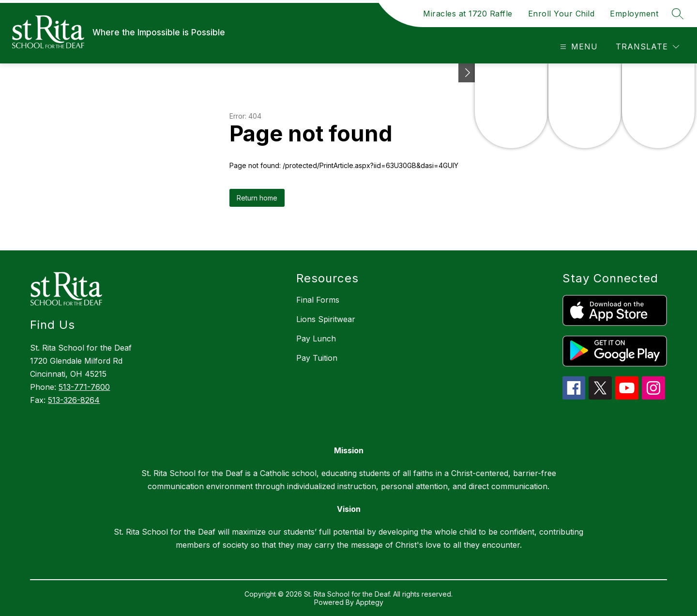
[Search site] (678, 14)
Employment (634, 14)
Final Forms (318, 300)
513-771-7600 (84, 387)
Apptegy (370, 602)
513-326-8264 (74, 400)
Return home (257, 198)
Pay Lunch (316, 339)
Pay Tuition (317, 358)
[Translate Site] (647, 47)
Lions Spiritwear (326, 319)
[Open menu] (578, 47)
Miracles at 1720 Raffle (468, 14)
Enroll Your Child (561, 14)
